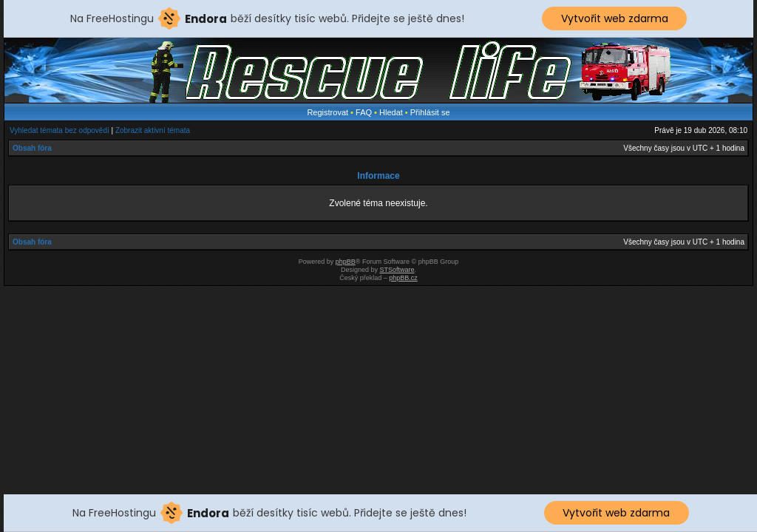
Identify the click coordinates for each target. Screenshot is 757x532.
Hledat (391, 112)
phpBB (346, 262)
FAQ (364, 112)
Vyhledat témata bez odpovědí (60, 130)
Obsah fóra (32, 148)
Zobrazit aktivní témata (153, 130)
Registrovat (327, 112)
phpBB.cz (403, 278)
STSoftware (397, 270)
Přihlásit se (430, 112)
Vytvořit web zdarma (615, 18)
